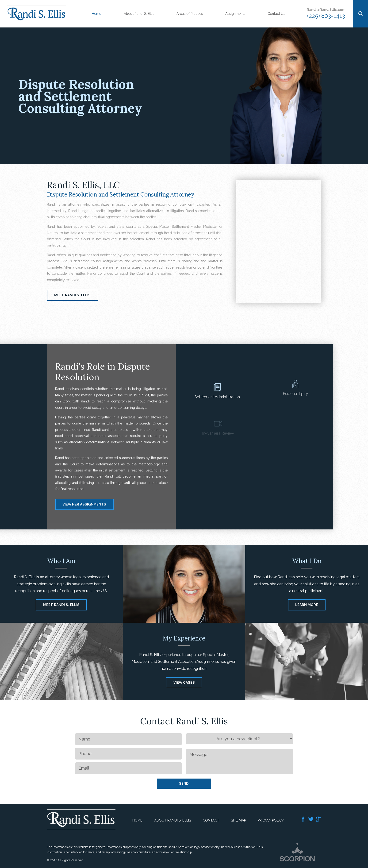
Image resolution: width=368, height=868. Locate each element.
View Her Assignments (84, 515)
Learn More (307, 578)
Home (96, 14)
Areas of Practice (190, 14)
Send (184, 783)
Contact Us (276, 14)
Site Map (238, 820)
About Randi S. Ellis (139, 14)
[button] (360, 14)
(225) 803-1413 (326, 16)
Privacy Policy (271, 820)
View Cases (184, 655)
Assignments (235, 14)
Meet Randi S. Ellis (72, 295)
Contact (211, 820)
